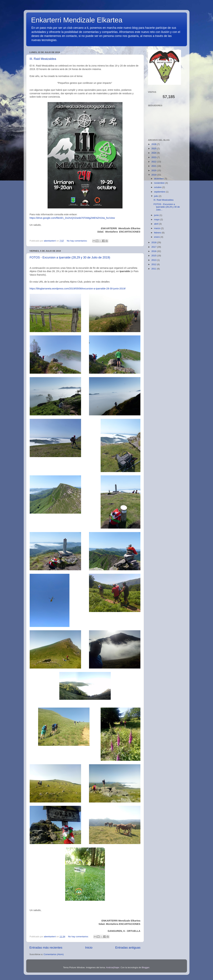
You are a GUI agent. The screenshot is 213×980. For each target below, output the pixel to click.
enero (157, 237)
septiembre (160, 192)
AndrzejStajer (113, 967)
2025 (154, 149)
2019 (154, 175)
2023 (154, 157)
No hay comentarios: (77, 241)
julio (156, 196)
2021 (154, 166)
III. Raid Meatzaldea (43, 59)
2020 (154, 170)
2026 (154, 144)
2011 (154, 269)
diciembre (159, 179)
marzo (158, 228)
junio (157, 215)
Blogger (146, 967)
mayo (157, 219)
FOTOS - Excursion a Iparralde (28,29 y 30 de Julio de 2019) (70, 257)
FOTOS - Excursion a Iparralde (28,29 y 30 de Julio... (167, 207)
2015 (154, 256)
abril (157, 224)
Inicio (89, 948)
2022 (154, 162)
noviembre (160, 183)
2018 (154, 242)
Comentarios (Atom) (54, 954)
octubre (158, 187)
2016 (154, 251)
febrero (158, 233)
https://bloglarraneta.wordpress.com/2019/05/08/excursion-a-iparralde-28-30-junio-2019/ (78, 289)
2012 (154, 264)
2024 (154, 153)
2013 (154, 260)
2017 (154, 247)
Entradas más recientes (46, 948)
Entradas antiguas (128, 948)
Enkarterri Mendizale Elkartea (77, 20)
